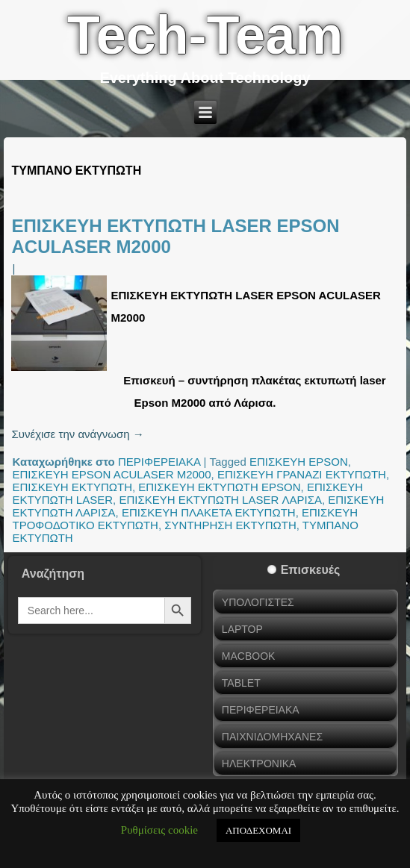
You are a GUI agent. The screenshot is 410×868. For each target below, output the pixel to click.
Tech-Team (205, 35)
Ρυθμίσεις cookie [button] (159, 830)
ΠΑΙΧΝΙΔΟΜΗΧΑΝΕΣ (272, 737)
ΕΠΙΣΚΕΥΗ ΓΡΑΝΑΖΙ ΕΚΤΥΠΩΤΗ (302, 474)
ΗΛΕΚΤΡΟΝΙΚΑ (259, 764)
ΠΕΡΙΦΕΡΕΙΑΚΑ (159, 462)
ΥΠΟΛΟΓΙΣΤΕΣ (258, 602)
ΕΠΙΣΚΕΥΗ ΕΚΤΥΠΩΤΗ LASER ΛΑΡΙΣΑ (220, 500)
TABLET (241, 683)
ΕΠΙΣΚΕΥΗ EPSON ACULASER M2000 (111, 474)
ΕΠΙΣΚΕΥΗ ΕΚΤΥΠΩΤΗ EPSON (219, 487)
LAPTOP (242, 629)
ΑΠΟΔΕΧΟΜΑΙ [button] (258, 830)
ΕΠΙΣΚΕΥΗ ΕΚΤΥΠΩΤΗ (72, 487)
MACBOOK (249, 656)
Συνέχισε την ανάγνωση (77, 434)
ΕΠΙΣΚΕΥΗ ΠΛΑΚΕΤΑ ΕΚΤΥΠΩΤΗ (209, 512)
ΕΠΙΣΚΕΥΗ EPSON (299, 462)
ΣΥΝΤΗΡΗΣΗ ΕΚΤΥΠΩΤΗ (230, 525)
